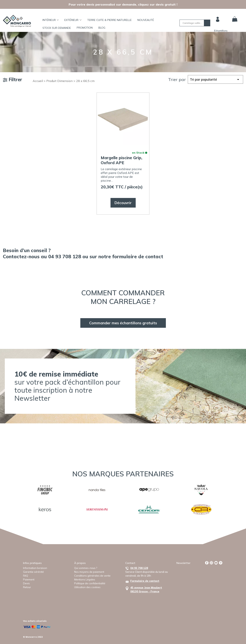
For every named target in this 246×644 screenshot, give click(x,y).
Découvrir (123, 203)
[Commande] (215, 79)
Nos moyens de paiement (89, 572)
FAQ (26, 576)
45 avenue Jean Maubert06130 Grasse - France (146, 589)
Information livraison (35, 568)
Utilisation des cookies (87, 587)
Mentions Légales (85, 579)
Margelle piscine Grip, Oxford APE (121, 160)
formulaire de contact (138, 256)
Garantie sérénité (33, 572)
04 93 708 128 (139, 568)
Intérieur (51, 20)
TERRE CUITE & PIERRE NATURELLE (109, 20)
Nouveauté (146, 20)
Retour (27, 587)
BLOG (102, 28)
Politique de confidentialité (90, 583)
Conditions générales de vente (92, 576)
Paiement (29, 579)
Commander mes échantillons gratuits (123, 323)
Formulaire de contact (145, 581)
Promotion (85, 28)
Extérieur (73, 20)
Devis (26, 583)
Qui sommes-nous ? (86, 568)
